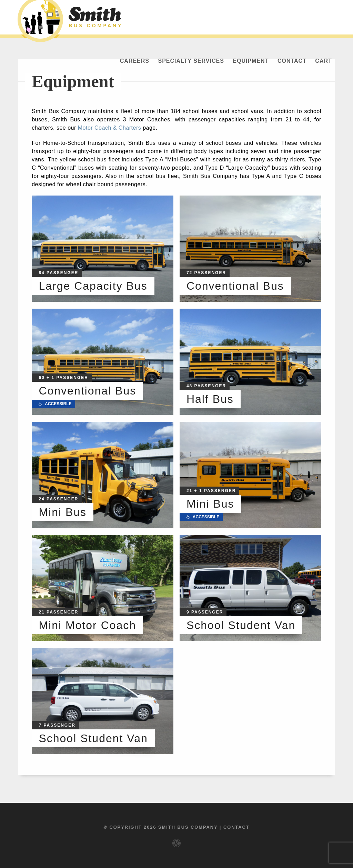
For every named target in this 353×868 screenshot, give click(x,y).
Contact (292, 61)
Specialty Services (191, 61)
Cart (323, 61)
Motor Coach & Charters (110, 128)
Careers (135, 61)
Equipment (251, 61)
